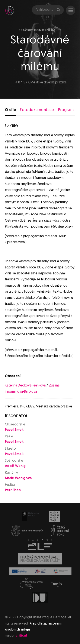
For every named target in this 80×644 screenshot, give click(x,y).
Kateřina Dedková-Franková (25, 386)
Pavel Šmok (14, 430)
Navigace (71, 10)
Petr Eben (13, 490)
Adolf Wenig (15, 466)
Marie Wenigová (18, 478)
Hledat (58, 10)
